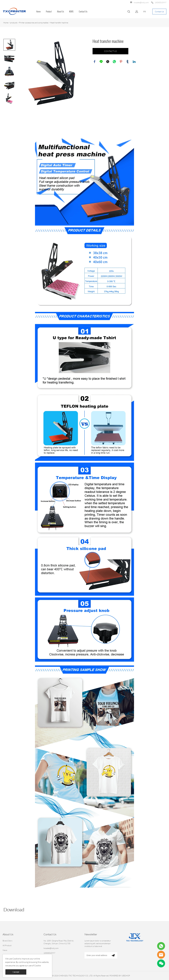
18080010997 (161, 2)
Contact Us (83, 12)
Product (49, 12)
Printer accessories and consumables (34, 23)
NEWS (71, 12)
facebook (95, 62)
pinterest (121, 62)
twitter (108, 62)
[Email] (97, 955)
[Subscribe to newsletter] (113, 955)
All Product (7, 945)
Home (38, 12)
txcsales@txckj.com (141, 2)
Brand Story (8, 941)
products (14, 23)
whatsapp (114, 62)
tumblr (128, 62)
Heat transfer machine (59, 23)
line (101, 62)
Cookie (16, 959)
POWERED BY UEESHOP (120, 976)
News (5, 950)
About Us (60, 12)
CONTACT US (110, 51)
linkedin (134, 62)
